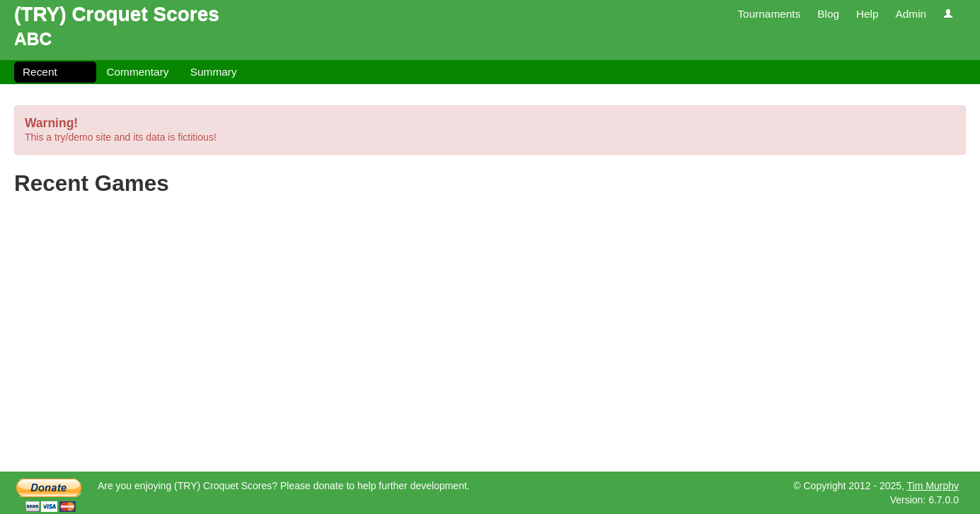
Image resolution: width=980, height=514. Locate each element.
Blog (828, 14)
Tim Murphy (933, 486)
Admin (911, 14)
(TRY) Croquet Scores (117, 14)
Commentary (137, 72)
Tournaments (769, 14)
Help (867, 14)
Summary (214, 72)
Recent (40, 72)
